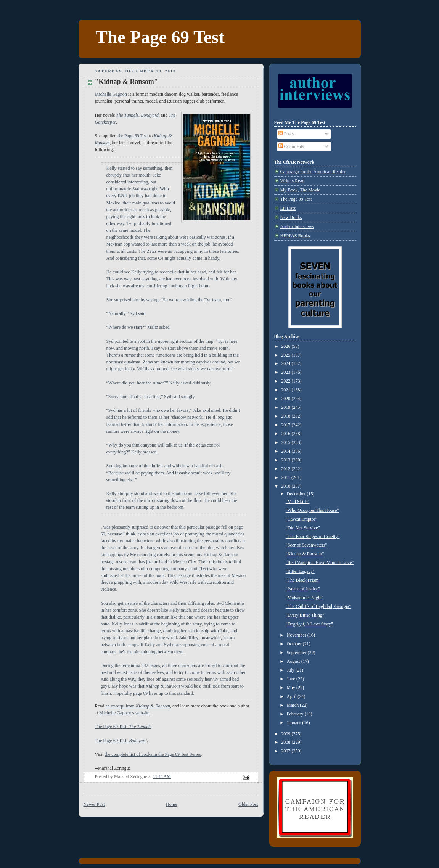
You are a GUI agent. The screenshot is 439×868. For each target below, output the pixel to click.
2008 (286, 742)
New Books (291, 217)
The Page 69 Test (160, 37)
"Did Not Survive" (303, 528)
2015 (286, 442)
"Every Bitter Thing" (305, 615)
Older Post (248, 804)
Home (172, 804)
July (291, 670)
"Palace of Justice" (303, 589)
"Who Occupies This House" (312, 510)
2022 (286, 381)
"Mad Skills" (298, 502)
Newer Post (94, 804)
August (294, 661)
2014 (286, 451)
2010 (286, 486)
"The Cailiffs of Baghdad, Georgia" (318, 606)
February (296, 714)
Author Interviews (297, 227)
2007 (286, 751)
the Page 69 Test (133, 136)
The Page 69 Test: (123, 727)
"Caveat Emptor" (302, 519)
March (293, 705)
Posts (286, 134)
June (292, 679)
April (292, 696)
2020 (286, 399)
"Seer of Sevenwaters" (306, 545)
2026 (286, 346)
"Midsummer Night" (305, 598)
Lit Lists (288, 208)
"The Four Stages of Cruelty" (313, 537)
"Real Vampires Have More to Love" (320, 563)
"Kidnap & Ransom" (305, 554)
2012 (286, 469)
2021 (286, 390)
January (295, 723)
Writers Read (293, 181)
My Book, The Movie (300, 190)
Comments (291, 146)
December (297, 494)
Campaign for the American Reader (313, 172)
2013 (286, 460)
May (292, 688)
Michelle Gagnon (111, 94)
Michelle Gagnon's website (124, 713)
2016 (286, 434)
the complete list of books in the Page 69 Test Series (153, 754)
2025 (286, 355)
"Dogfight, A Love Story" (309, 624)
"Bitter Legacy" (300, 571)
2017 (286, 425)
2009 (286, 734)
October (295, 644)
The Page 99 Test (296, 199)
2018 (286, 416)
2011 (286, 477)
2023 (286, 372)
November (297, 635)
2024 (286, 363)
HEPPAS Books (295, 236)
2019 (286, 407)
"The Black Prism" (303, 580)
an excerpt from (138, 706)
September (297, 653)
